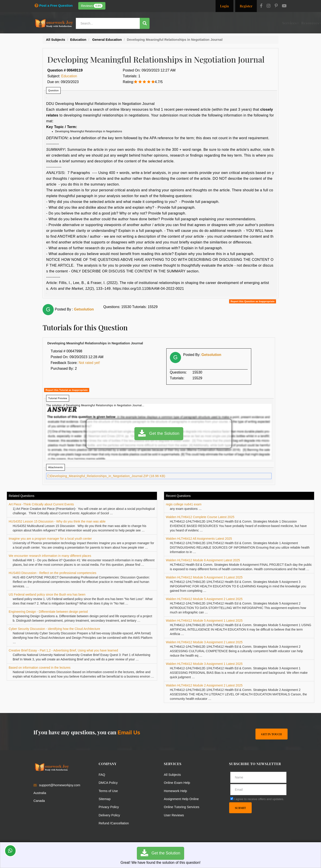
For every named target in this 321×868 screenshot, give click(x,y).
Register (246, 6)
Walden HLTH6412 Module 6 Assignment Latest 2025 (203, 560)
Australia (40, 793)
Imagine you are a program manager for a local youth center (50, 539)
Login (224, 6)
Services (169, 23)
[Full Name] (258, 777)
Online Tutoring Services (182, 807)
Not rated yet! (89, 363)
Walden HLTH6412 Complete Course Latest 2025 (200, 517)
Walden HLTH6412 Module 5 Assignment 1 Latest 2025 (204, 621)
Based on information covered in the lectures (40, 668)
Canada (39, 801)
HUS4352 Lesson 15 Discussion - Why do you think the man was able (57, 521)
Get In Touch (272, 734)
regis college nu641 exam (184, 504)
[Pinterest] (276, 6)
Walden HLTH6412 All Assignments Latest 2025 (199, 539)
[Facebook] (261, 6)
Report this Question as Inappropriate (252, 301)
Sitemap (105, 799)
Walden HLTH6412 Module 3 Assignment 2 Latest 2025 (204, 642)
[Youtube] (284, 6)
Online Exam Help (177, 783)
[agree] (232, 799)
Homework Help (176, 791)
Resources (190, 23)
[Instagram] (269, 6)
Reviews (92, 6)
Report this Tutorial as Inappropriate (67, 390)
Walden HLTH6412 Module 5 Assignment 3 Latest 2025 (204, 577)
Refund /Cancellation (114, 823)
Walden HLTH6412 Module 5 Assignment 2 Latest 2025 (204, 599)
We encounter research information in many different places (50, 556)
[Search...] (108, 23)
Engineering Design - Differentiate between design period (48, 612)
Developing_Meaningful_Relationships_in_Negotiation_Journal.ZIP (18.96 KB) (106, 476)
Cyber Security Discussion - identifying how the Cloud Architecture (54, 629)
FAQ (102, 775)
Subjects (211, 23)
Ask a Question (273, 23)
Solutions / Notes (238, 23)
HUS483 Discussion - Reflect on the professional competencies (52, 573)
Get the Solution (159, 434)
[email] (258, 790)
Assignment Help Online (182, 799)
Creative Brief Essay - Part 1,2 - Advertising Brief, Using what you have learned (63, 650)
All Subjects (173, 775)
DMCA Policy (109, 783)
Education (69, 76)
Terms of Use (109, 791)
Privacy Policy (109, 807)
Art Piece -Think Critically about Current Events (41, 504)
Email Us (129, 732)
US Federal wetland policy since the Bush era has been (47, 594)
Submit (241, 808)
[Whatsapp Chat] (10, 851)
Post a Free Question (54, 5)
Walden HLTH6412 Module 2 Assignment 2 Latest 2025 (204, 685)
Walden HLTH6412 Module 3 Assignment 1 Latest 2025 (204, 664)
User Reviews (174, 815)
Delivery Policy (110, 815)
